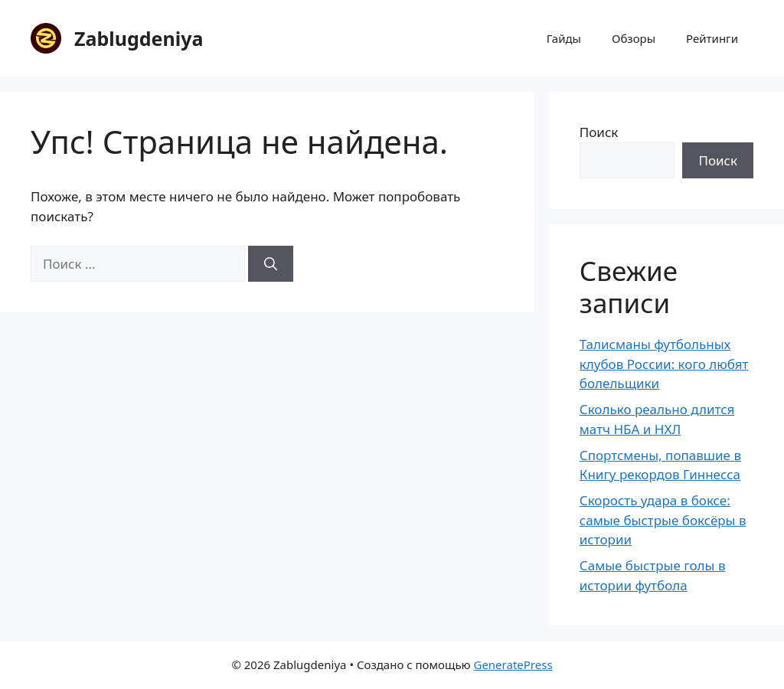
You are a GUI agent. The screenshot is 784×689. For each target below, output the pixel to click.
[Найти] (271, 264)
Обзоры (634, 38)
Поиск (599, 132)
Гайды (564, 38)
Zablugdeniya (139, 38)
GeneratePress (513, 665)
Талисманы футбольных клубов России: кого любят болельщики (664, 364)
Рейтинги (712, 38)
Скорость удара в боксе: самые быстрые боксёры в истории (663, 520)
